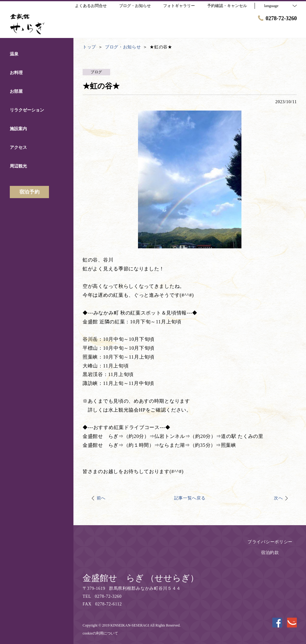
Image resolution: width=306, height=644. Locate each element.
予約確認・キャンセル (227, 6)
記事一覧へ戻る (190, 498)
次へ (278, 498)
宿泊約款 (270, 553)
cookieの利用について (100, 633)
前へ (101, 498)
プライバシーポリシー (270, 542)
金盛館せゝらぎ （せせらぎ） (141, 578)
